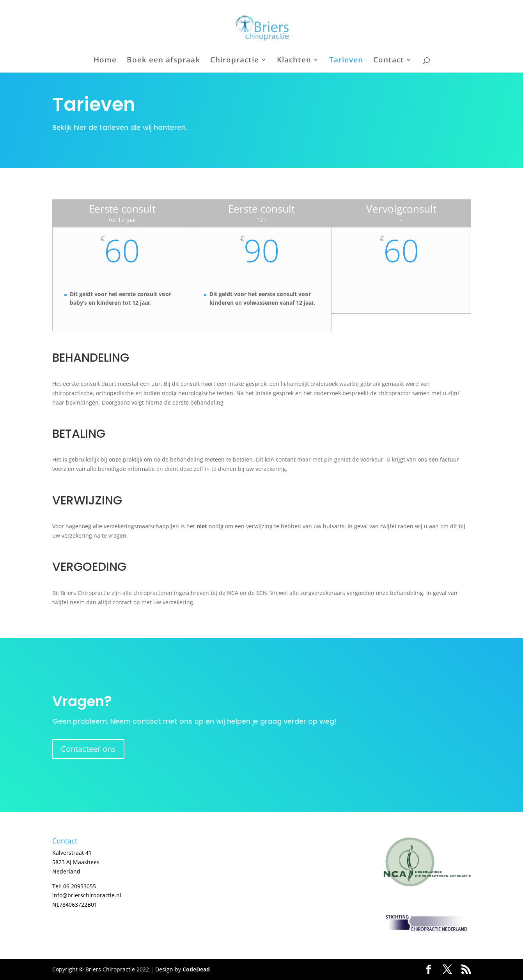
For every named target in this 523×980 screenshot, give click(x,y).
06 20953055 (80, 886)
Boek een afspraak (163, 61)
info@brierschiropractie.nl (87, 895)
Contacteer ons (88, 749)
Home (105, 61)
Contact (389, 61)
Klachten (294, 61)
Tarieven (346, 61)
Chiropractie (235, 61)
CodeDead (196, 969)
